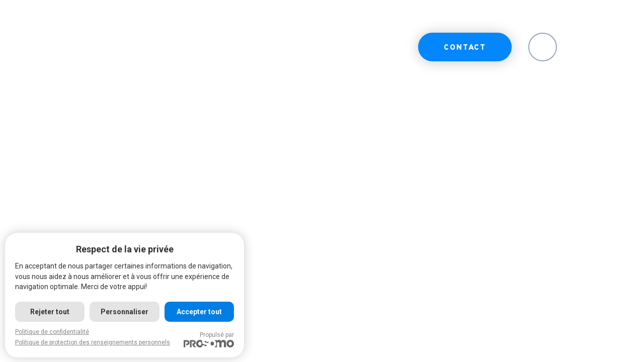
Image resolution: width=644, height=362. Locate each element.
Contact (465, 48)
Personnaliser (125, 312)
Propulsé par (209, 339)
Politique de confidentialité (52, 332)
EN (543, 48)
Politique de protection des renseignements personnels (93, 342)
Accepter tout (199, 312)
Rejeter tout (50, 312)
